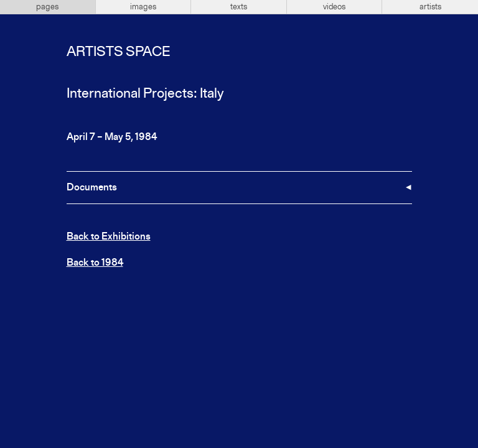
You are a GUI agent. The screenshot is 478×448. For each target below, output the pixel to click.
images (143, 7)
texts (239, 7)
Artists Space (118, 52)
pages (47, 7)
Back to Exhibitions (109, 237)
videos (334, 7)
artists (430, 7)
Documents (92, 188)
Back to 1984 (95, 263)
